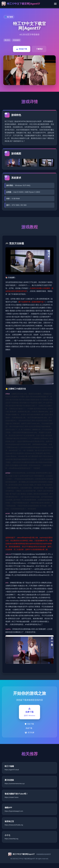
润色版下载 (22, 49)
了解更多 (39, 49)
